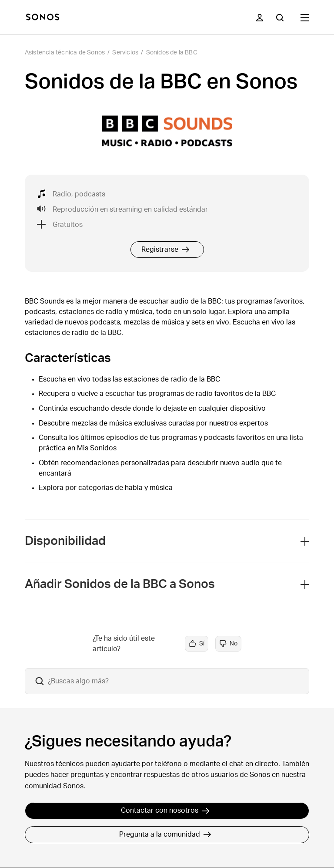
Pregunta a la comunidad (165, 834)
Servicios (125, 53)
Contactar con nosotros (165, 811)
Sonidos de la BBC (172, 53)
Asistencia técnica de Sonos (65, 53)
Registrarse (165, 250)
